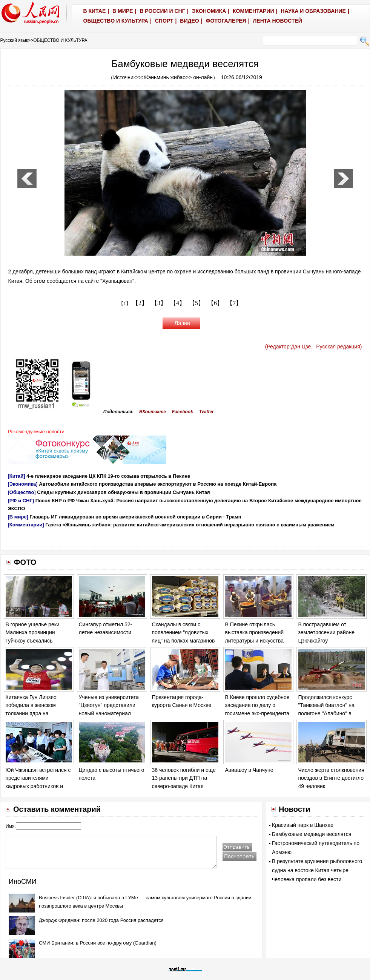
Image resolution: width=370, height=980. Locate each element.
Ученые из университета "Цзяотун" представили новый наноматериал (109, 705)
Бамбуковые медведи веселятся (312, 834)
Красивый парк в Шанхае (303, 825)
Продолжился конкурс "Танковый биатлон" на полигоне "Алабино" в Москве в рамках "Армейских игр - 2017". (327, 713)
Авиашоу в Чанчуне (249, 770)
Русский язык (14, 40)
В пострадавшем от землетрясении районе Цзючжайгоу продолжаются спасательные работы (327, 641)
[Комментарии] (26, 525)
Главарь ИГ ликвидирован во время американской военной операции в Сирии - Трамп (136, 517)
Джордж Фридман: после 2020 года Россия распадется (101, 920)
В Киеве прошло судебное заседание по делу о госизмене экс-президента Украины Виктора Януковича (257, 713)
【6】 (215, 303)
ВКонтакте (153, 412)
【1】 (125, 304)
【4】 (178, 303)
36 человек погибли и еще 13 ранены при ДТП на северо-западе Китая (184, 778)
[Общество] (22, 492)
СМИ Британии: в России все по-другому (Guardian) (98, 943)
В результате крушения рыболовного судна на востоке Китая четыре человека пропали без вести (317, 870)
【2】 (140, 303)
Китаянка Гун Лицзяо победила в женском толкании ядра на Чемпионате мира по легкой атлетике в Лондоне (39, 713)
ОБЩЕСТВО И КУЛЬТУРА (60, 40)
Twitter (206, 412)
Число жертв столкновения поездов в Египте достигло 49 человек (331, 778)
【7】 (234, 303)
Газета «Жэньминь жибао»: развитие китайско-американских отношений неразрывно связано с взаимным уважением (190, 525)
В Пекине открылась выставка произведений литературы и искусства (255, 633)
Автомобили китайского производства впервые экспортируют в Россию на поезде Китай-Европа (158, 484)
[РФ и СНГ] (21, 501)
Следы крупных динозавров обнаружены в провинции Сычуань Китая (123, 492)
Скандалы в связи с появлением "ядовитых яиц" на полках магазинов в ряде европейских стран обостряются (184, 641)
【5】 (197, 303)
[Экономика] (23, 484)
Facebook (183, 412)
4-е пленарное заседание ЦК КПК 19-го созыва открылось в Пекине (108, 476)
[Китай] (17, 476)
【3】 (159, 303)
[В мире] (18, 517)
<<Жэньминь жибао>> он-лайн (175, 77)
